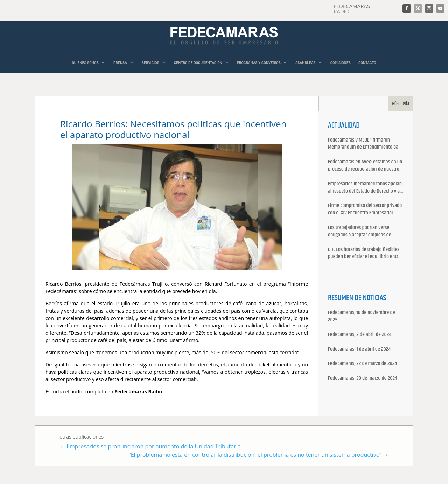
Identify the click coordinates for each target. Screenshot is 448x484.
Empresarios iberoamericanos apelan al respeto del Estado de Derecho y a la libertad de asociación (365, 188)
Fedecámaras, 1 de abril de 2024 (359, 350)
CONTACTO (367, 62)
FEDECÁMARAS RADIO (352, 9)
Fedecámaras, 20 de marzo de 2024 (363, 379)
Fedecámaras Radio (139, 392)
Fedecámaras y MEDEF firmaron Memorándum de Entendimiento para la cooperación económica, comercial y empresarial (365, 144)
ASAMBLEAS (306, 62)
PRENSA (120, 62)
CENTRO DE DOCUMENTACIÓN (198, 62)
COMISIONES (341, 62)
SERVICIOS (150, 62)
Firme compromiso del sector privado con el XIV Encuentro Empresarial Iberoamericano (365, 209)
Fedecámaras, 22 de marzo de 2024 (362, 364)
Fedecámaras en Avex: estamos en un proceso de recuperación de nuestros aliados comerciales (365, 166)
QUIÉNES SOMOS (85, 62)
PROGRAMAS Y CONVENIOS (259, 62)
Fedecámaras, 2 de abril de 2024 (360, 335)
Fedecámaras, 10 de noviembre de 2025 (362, 316)
